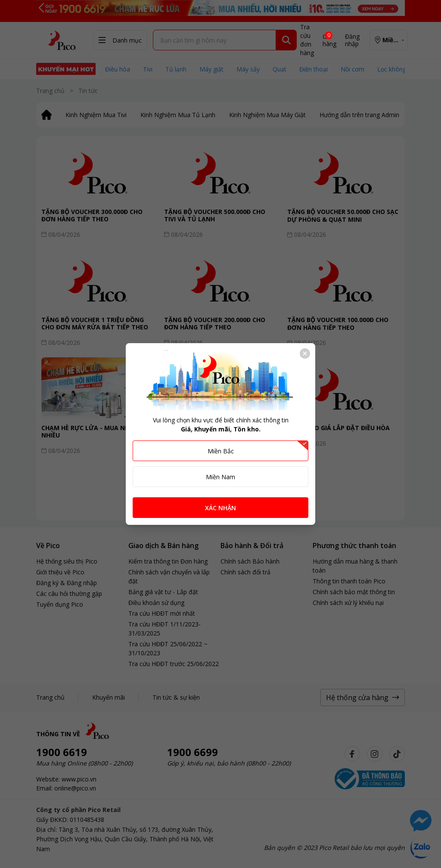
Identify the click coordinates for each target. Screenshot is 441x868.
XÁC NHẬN (220, 508)
